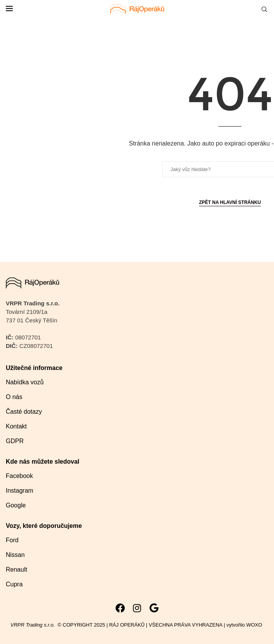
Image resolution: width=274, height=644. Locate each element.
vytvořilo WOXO (245, 625)
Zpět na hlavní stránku (230, 202)
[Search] (264, 10)
